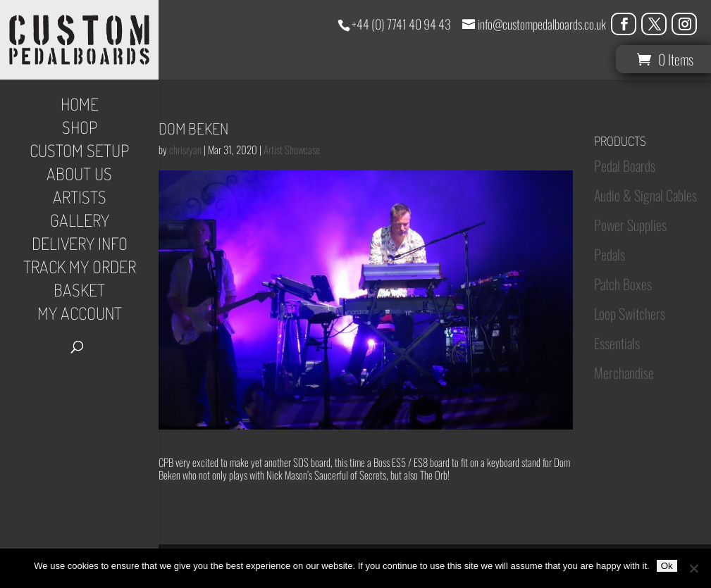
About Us (79, 177)
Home (80, 107)
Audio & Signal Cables (645, 195)
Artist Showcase (292, 149)
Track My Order (80, 270)
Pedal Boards (625, 165)
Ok (667, 566)
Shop (80, 130)
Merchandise (624, 373)
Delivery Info (80, 246)
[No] (693, 568)
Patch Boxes (623, 284)
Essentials (617, 343)
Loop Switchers (630, 313)
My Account (80, 316)
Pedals (610, 254)
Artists (80, 200)
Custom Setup (79, 154)
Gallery (80, 223)
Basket (79, 293)
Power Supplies (630, 225)
